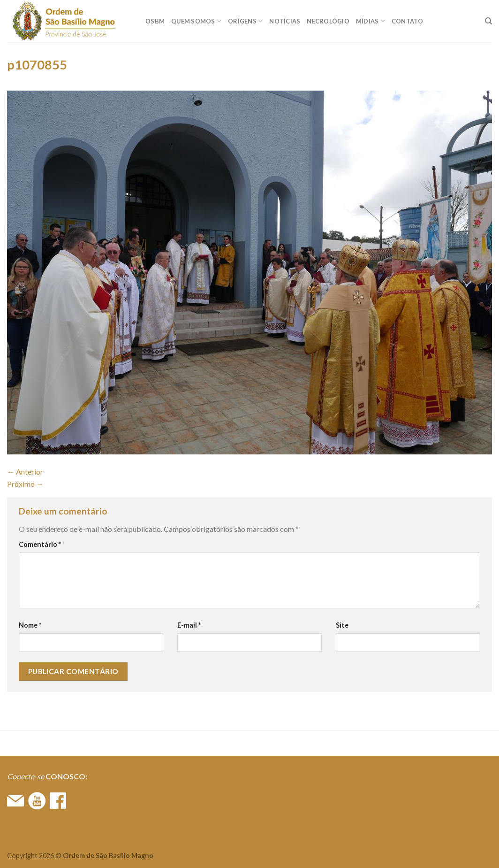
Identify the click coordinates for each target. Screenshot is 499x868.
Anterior (25, 472)
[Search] (488, 21)
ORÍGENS (245, 21)
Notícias (285, 21)
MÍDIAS (370, 21)
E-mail (189, 625)
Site (342, 625)
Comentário (40, 544)
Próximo (25, 484)
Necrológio (328, 21)
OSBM (155, 21)
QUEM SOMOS (196, 21)
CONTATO (408, 21)
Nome (30, 625)
